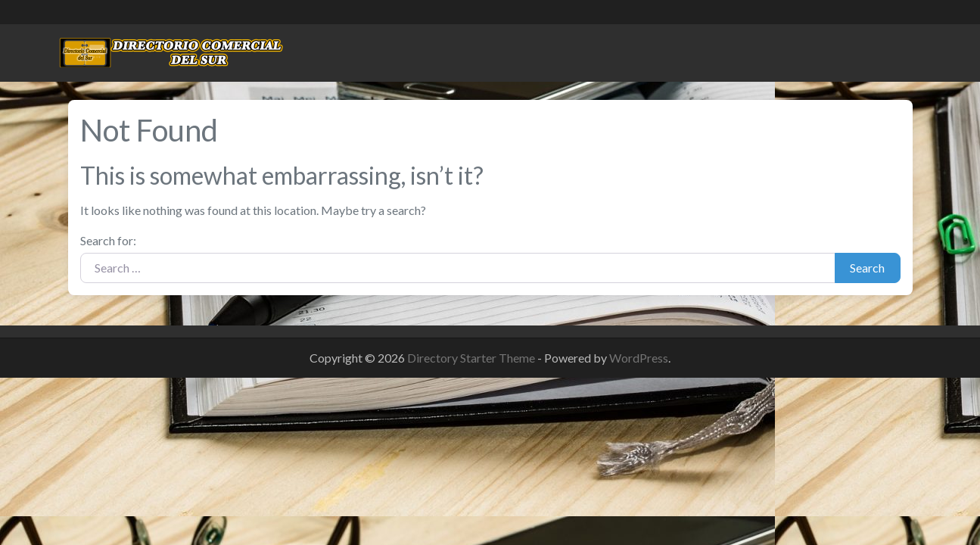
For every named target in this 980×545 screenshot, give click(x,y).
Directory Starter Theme (472, 358)
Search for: (108, 240)
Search (867, 268)
